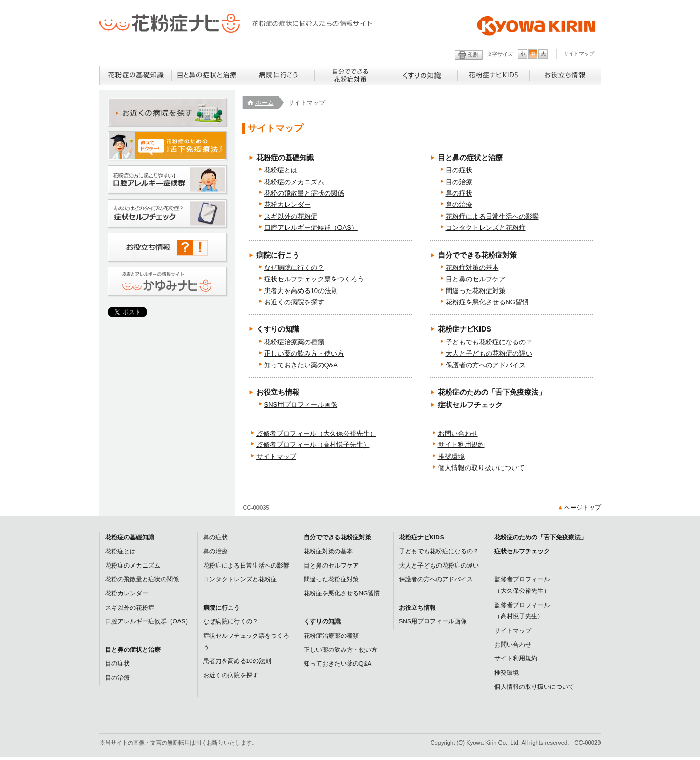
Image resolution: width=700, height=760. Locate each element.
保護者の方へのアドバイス (486, 365)
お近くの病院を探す (294, 302)
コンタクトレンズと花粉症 (486, 228)
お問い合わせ (458, 433)
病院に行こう (278, 255)
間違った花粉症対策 (476, 291)
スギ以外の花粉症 (291, 216)
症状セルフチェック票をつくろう (314, 279)
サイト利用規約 (461, 445)
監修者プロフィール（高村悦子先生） (313, 445)
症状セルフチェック (470, 405)
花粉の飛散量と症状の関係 (304, 193)
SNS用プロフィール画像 (301, 405)
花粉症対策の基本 (472, 268)
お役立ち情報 (278, 392)
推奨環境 (451, 456)
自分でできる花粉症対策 (477, 255)
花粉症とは (281, 170)
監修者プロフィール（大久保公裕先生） (316, 433)
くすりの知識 (278, 329)
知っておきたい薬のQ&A (301, 365)
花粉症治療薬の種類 (294, 342)
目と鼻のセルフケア (476, 279)
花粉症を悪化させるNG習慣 (487, 302)
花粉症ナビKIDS (465, 329)
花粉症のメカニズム (294, 182)
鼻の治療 (459, 204)
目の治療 (459, 182)
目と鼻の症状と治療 (470, 158)
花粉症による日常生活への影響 (492, 216)
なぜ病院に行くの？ (294, 268)
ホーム (265, 103)
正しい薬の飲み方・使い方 (304, 353)
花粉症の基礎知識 (285, 158)
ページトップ (583, 508)
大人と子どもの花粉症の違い (489, 353)
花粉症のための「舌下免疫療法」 (492, 392)
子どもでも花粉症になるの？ (489, 342)
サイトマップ (579, 54)
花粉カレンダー (287, 204)
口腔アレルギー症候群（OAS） (311, 228)
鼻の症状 (459, 193)
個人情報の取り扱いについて (481, 468)
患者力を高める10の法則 (301, 291)
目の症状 (459, 170)
